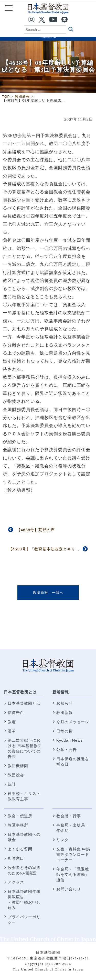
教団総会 (16, 775)
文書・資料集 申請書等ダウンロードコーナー (73, 854)
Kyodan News (70, 740)
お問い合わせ (69, 889)
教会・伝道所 (20, 816)
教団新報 (40, 593)
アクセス (16, 882)
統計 (12, 784)
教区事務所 (18, 825)
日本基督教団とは (20, 692)
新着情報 (61, 692)
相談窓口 (16, 858)
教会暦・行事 (69, 816)
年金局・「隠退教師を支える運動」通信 (73, 874)
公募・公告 (67, 750)
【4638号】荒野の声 (36, 530)
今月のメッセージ (73, 722)
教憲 (12, 722)
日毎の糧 (65, 731)
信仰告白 (16, 713)
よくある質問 (20, 849)
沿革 (12, 731)
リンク (62, 840)
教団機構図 (18, 766)
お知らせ (65, 703)
